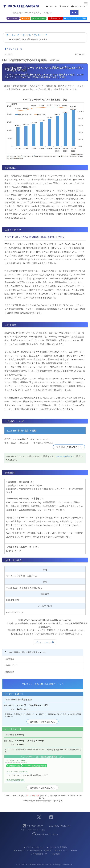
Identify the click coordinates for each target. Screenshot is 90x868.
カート (25, 18)
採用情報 (55, 854)
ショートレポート (64, 456)
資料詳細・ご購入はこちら (69, 447)
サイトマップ (78, 6)
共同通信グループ (39, 854)
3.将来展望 (9, 672)
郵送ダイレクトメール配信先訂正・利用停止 (32, 851)
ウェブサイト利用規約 (57, 847)
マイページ (13, 18)
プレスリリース (41, 35)
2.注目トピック (11, 665)
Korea (64, 6)
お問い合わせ (39, 18)
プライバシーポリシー (33, 847)
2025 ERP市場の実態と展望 (22, 431)
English (51, 6)
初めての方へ (55, 18)
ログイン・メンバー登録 (75, 18)
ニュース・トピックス (21, 35)
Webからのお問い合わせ (45, 834)
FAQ (74, 851)
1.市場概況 (9, 659)
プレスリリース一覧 (45, 642)
